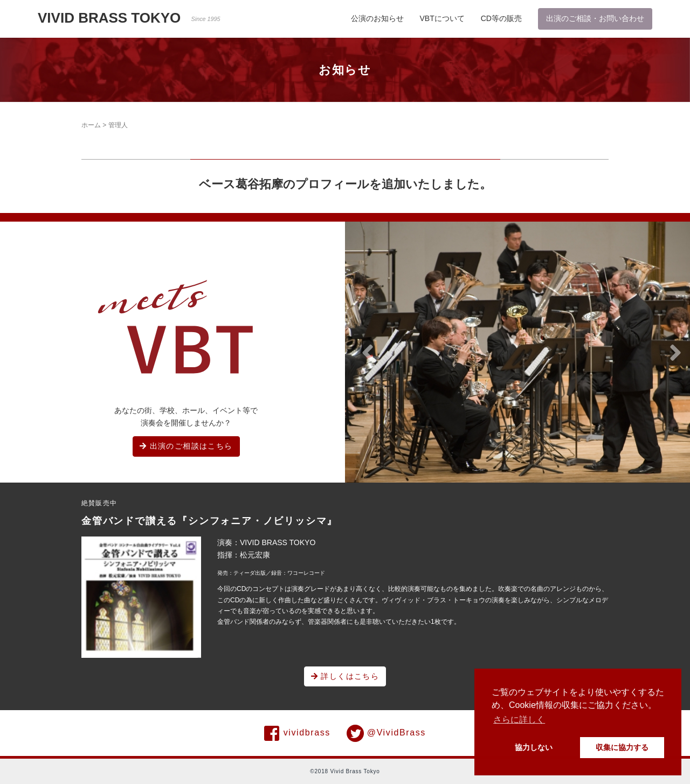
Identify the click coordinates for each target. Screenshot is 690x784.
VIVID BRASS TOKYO (129, 18)
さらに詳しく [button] (519, 720)
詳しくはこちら (345, 676)
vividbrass (297, 733)
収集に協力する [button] (622, 747)
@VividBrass (386, 733)
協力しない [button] (534, 747)
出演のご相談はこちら (186, 446)
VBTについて (442, 18)
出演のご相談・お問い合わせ (595, 18)
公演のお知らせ (377, 18)
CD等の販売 (501, 18)
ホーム (91, 125)
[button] (368, 353)
